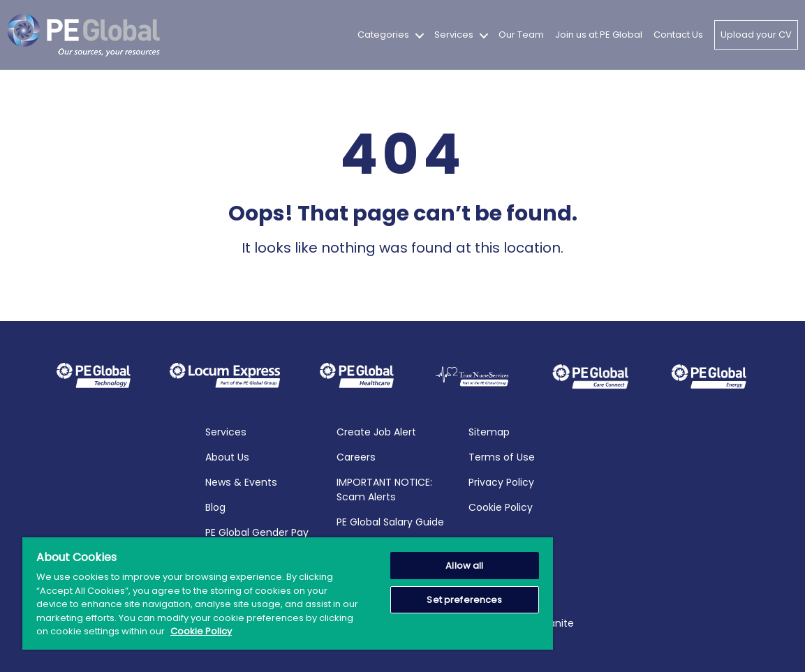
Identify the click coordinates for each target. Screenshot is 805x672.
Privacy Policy (501, 481)
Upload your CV (756, 35)
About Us (227, 456)
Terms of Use (502, 456)
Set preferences (464, 600)
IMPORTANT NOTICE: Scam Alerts (384, 489)
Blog (215, 507)
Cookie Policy (501, 507)
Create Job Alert (376, 431)
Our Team (521, 35)
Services (454, 35)
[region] (288, 593)
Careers (356, 456)
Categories (383, 35)
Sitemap (489, 431)
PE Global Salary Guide (390, 521)
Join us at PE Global (599, 35)
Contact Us (678, 35)
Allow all (464, 566)
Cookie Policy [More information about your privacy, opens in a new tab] (201, 631)
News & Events (241, 481)
